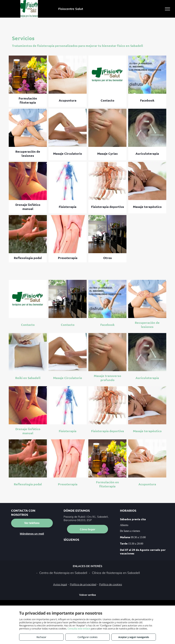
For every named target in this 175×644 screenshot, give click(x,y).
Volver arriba (87, 595)
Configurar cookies (88, 637)
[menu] (167, 9)
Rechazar (41, 637)
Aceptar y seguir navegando (134, 637)
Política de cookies (111, 584)
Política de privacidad (83, 584)
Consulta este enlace (79, 629)
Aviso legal (60, 584)
